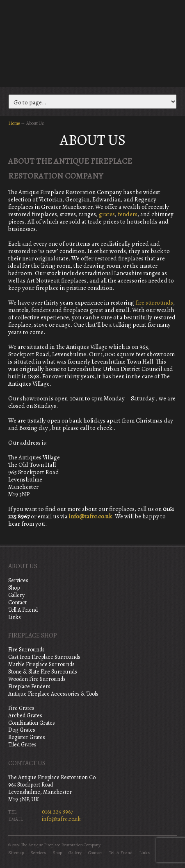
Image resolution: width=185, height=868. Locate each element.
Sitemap (16, 853)
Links (15, 617)
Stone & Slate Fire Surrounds (43, 672)
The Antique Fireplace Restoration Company (93, 43)
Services (18, 580)
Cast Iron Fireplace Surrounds (44, 657)
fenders (128, 214)
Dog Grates (22, 730)
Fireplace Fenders (29, 686)
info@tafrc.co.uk (90, 516)
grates (107, 214)
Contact (17, 602)
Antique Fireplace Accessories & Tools (53, 694)
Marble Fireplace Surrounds (41, 664)
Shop (14, 588)
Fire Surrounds (26, 650)
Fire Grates (21, 708)
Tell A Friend (23, 610)
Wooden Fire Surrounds (37, 679)
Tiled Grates (22, 745)
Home (14, 123)
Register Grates (27, 737)
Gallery (16, 595)
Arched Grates (25, 715)
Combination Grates (32, 723)
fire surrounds (154, 303)
